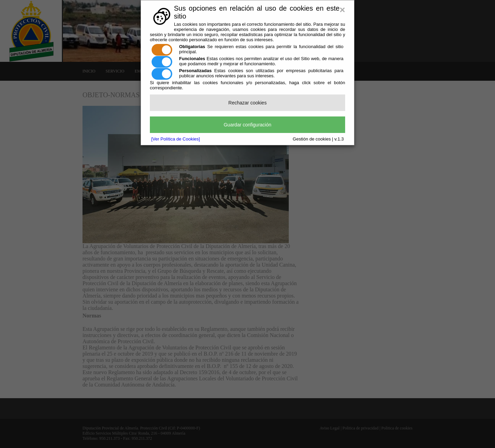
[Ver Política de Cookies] (176, 139)
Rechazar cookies (247, 103)
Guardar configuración (248, 125)
